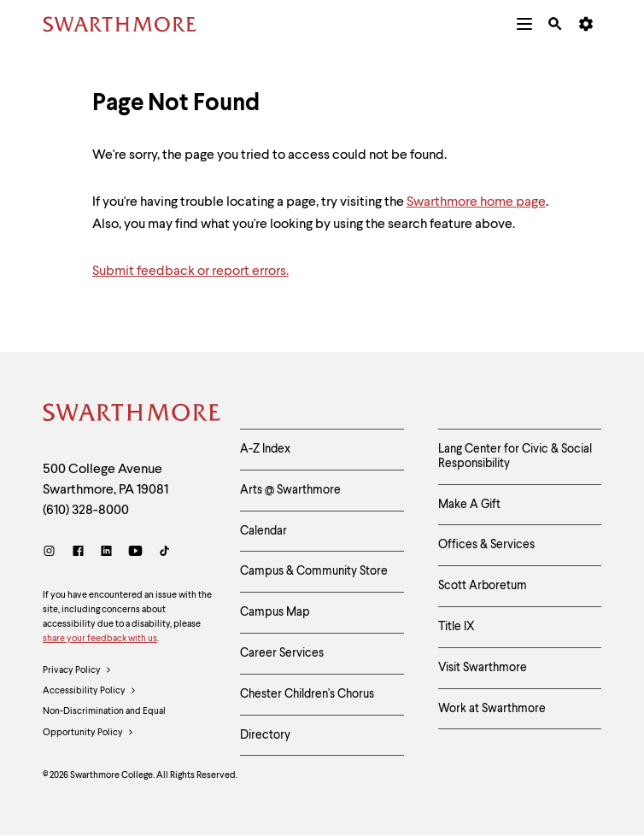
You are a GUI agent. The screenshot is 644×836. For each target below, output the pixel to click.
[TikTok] (164, 553)
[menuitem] (524, 24)
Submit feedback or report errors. (190, 272)
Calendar (263, 531)
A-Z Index (265, 449)
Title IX (457, 627)
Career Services (282, 653)
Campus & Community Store (314, 571)
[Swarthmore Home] (129, 415)
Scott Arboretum (483, 586)
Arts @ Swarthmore (290, 490)
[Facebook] (78, 553)
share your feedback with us (100, 639)
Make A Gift (469, 505)
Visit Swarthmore (483, 668)
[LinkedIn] (106, 553)
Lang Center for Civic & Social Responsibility (515, 456)
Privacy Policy (77, 671)
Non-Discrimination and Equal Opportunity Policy (104, 725)
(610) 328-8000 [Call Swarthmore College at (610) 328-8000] (86, 511)
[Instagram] (53, 553)
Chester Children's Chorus (307, 694)
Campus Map (275, 612)
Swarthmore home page (476, 202)
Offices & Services (486, 545)
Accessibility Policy (90, 692)
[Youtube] (135, 553)
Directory (265, 735)
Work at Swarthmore (492, 709)
